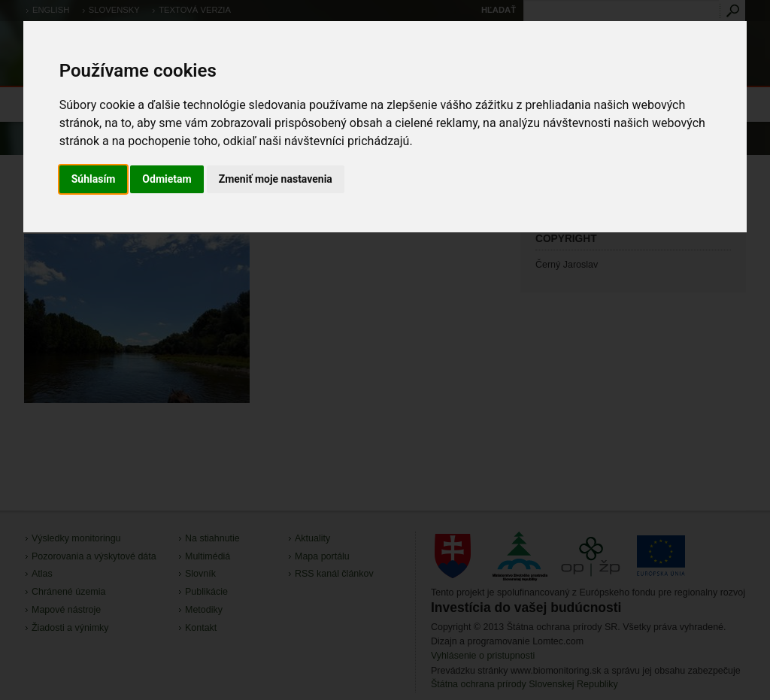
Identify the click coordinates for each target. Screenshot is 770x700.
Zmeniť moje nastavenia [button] (276, 179)
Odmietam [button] (167, 179)
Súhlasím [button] (94, 179)
